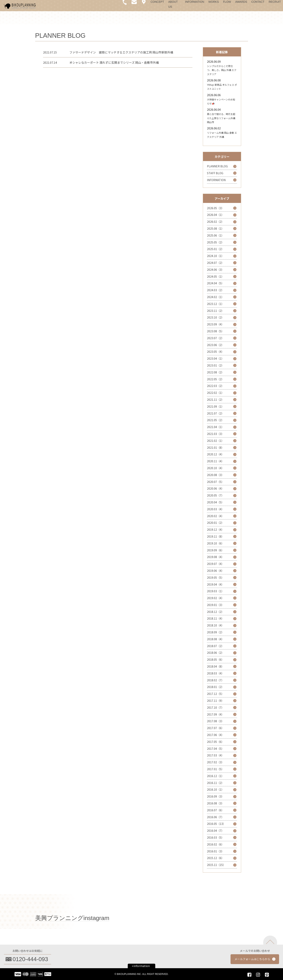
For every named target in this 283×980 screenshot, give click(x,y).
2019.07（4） (215, 564)
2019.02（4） (215, 598)
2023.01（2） (215, 365)
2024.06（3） (215, 270)
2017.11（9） (215, 701)
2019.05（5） (215, 577)
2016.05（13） (216, 824)
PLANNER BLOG (217, 166)
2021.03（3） (215, 434)
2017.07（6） (215, 728)
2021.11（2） (215, 400)
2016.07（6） (215, 810)
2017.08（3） (215, 721)
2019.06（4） (215, 571)
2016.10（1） (215, 789)
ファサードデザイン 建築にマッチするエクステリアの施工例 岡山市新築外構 (121, 52)
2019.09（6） (215, 550)
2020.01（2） (215, 523)
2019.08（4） (215, 557)
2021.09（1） (215, 406)
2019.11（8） (215, 536)
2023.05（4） (215, 352)
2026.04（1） (215, 215)
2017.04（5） (215, 749)
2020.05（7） (215, 495)
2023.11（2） (215, 311)
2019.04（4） (215, 584)
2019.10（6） (215, 543)
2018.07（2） (215, 646)
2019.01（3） (215, 605)
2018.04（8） (215, 666)
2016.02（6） (215, 844)
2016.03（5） (215, 837)
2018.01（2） (215, 687)
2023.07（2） (215, 338)
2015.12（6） (215, 858)
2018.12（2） (215, 612)
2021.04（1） (215, 427)
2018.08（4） (215, 639)
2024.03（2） (215, 290)
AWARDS (241, 2)
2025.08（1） (215, 228)
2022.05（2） (215, 379)
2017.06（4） (215, 735)
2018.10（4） (215, 625)
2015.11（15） (216, 865)
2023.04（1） (215, 358)
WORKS (214, 2)
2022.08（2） (215, 372)
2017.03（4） (215, 755)
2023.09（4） (215, 324)
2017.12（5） (215, 694)
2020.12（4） (215, 454)
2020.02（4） (215, 516)
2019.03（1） (215, 591)
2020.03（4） (215, 509)
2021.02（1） (215, 441)
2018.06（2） (215, 653)
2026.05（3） (215, 208)
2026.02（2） (215, 222)
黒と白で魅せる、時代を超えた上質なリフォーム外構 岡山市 (221, 118)
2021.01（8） (215, 448)
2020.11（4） (215, 461)
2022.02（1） (215, 393)
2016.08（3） (215, 803)
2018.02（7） (215, 680)
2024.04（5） (215, 283)
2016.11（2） (215, 783)
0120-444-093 (30, 959)
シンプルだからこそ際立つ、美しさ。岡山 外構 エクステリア (222, 70)
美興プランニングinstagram (72, 918)
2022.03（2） (215, 386)
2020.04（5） (215, 502)
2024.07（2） (215, 263)
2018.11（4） (215, 618)
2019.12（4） (215, 530)
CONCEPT (157, 2)
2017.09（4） (215, 714)
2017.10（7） (215, 707)
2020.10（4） (215, 468)
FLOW (227, 2)
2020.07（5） (215, 482)
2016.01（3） (215, 851)
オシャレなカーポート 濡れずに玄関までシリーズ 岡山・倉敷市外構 (114, 62)
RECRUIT (275, 2)
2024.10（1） (215, 256)
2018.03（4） (215, 673)
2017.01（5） (215, 769)
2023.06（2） (215, 345)
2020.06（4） (215, 488)
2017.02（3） (215, 762)
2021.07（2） (215, 413)
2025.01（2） (215, 249)
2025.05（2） (215, 242)
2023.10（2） (215, 317)
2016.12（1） (215, 776)
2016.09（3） (215, 796)
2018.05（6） (215, 659)
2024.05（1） (215, 276)
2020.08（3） (215, 475)
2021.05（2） (215, 420)
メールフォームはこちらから (252, 959)
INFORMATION (195, 2)
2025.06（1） (215, 235)
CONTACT (258, 2)
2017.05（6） (215, 742)
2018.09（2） (215, 632)
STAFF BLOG (215, 173)
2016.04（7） (215, 831)
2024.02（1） (215, 297)
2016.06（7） (215, 817)
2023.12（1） (215, 304)
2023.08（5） (215, 331)
